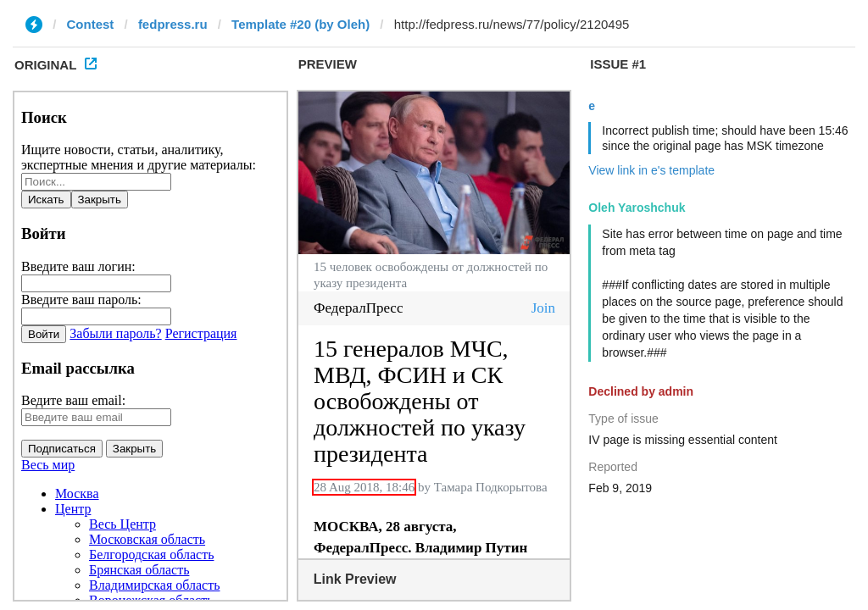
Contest (91, 24)
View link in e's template (651, 170)
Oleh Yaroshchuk (637, 208)
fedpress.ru (173, 24)
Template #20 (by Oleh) (300, 24)
